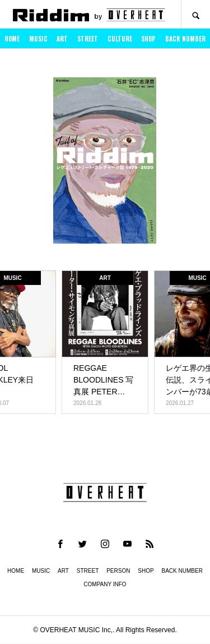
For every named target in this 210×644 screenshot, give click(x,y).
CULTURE (120, 39)
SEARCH (195, 14)
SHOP (148, 39)
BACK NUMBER (185, 39)
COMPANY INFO (105, 584)
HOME (12, 39)
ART (62, 39)
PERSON (118, 571)
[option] (105, 164)
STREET (88, 39)
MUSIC (38, 39)
